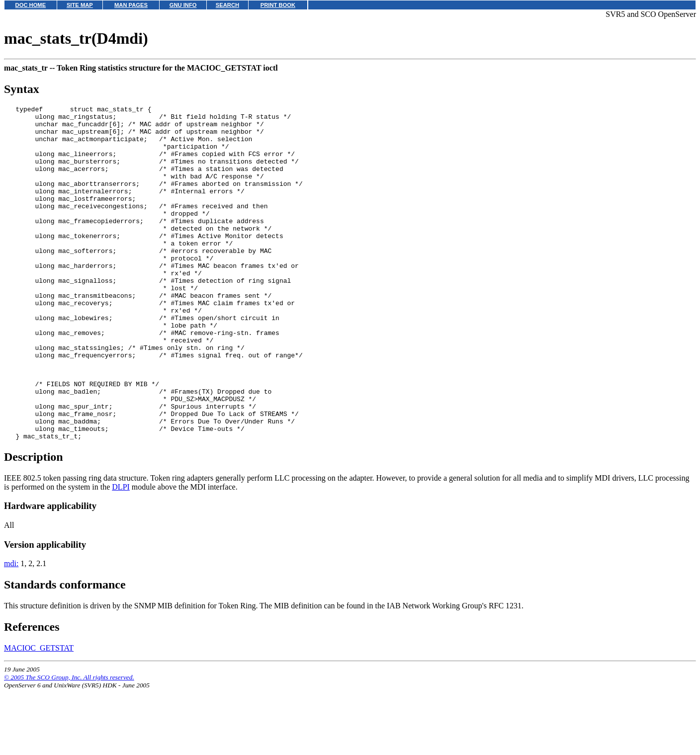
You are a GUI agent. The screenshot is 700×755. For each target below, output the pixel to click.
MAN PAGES (131, 5)
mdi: (11, 629)
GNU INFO (183, 5)
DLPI (121, 552)
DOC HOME (31, 5)
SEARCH (227, 5)
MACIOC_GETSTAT (39, 713)
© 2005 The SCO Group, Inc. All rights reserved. (69, 743)
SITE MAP (80, 5)
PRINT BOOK (278, 5)
